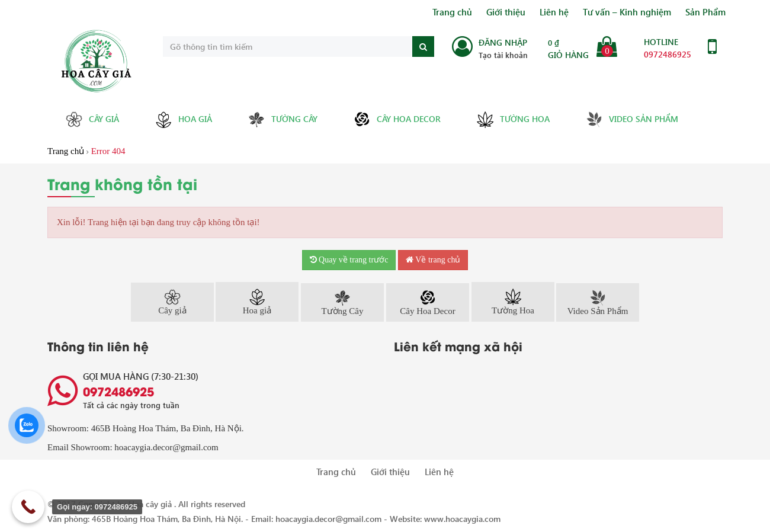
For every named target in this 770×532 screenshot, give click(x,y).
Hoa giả (183, 120)
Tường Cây (283, 119)
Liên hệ (554, 12)
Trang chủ (452, 12)
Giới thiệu (506, 12)
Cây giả (92, 119)
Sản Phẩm (705, 12)
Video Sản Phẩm (632, 119)
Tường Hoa (513, 120)
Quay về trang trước (349, 260)
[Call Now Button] (28, 507)
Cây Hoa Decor (397, 119)
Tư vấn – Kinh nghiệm (627, 12)
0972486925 (668, 54)
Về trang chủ (433, 260)
